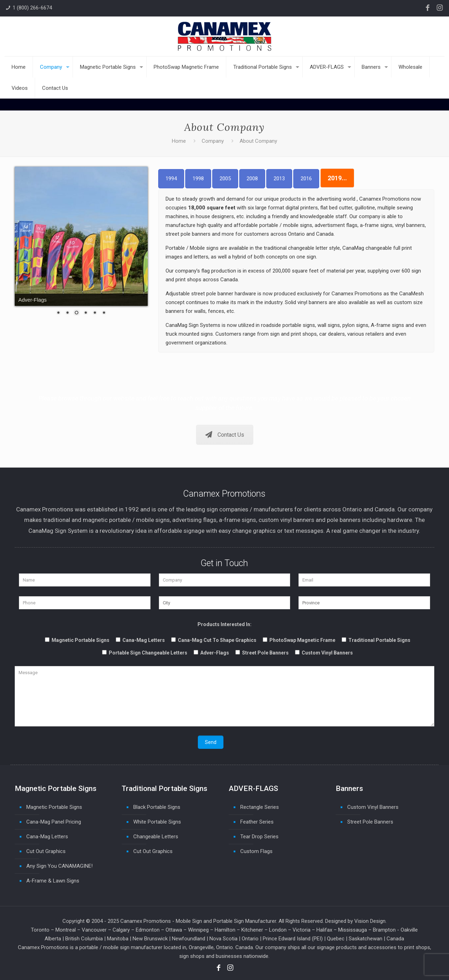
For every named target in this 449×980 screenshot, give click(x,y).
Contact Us (225, 435)
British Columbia (84, 939)
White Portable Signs (157, 822)
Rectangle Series (260, 807)
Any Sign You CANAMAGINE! (59, 866)
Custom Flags (256, 851)
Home (179, 141)
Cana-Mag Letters (47, 837)
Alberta (53, 939)
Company (213, 141)
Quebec (336, 939)
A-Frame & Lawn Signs (53, 881)
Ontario (250, 939)
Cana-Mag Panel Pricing (54, 822)
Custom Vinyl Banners (373, 807)
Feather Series (257, 822)
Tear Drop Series (259, 837)
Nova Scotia (223, 939)
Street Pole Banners (370, 822)
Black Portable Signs (157, 807)
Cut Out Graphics (46, 851)
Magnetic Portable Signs (54, 807)
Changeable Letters (156, 837)
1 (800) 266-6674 (32, 8)
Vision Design (370, 921)
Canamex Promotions (146, 921)
